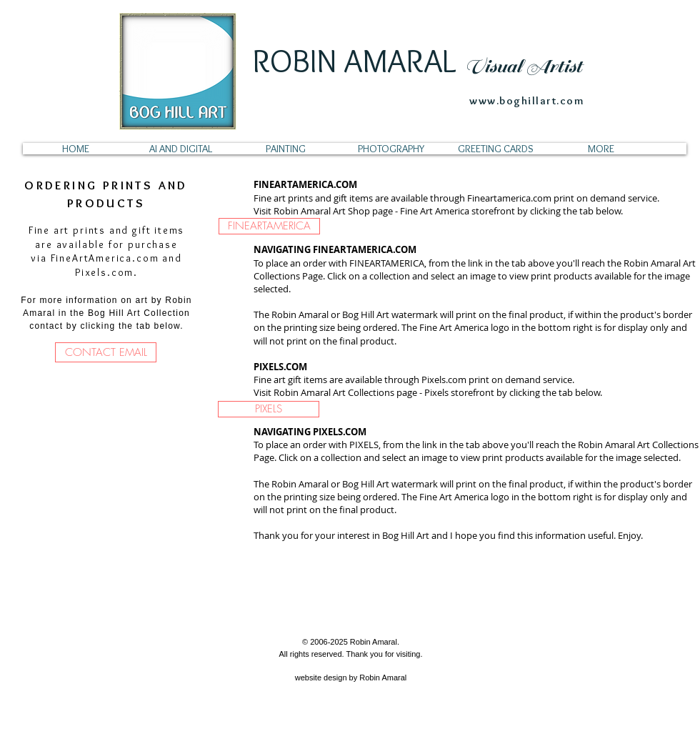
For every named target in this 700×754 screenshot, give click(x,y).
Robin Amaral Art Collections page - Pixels (361, 392)
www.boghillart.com (527, 101)
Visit (264, 211)
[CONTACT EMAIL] (106, 352)
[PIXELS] (269, 409)
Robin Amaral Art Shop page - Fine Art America (371, 211)
